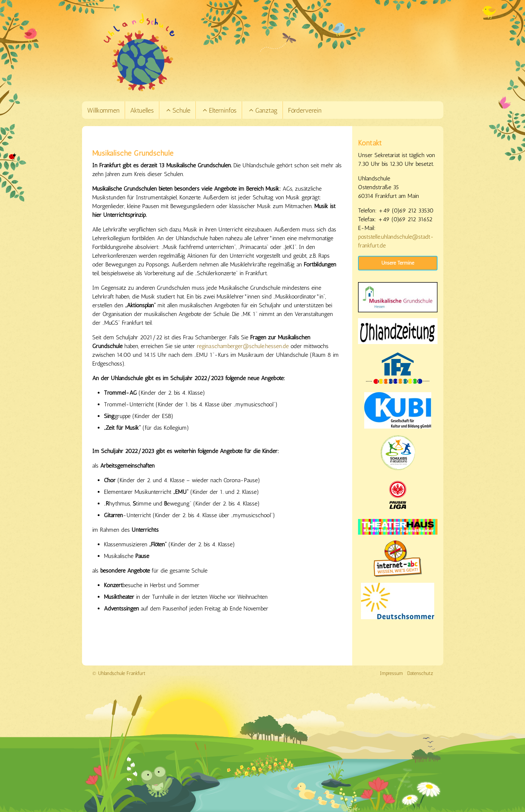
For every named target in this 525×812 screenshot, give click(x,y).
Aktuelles (142, 110)
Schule (178, 110)
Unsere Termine (398, 263)
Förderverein (305, 110)
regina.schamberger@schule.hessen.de (243, 346)
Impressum (391, 673)
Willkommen (103, 110)
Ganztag (262, 110)
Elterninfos (219, 110)
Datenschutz (420, 673)
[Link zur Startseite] (273, 52)
